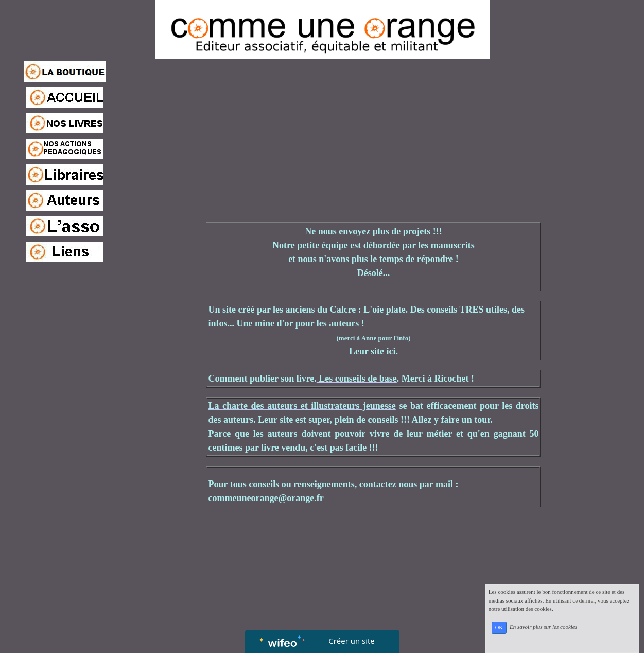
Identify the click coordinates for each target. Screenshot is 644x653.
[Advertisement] (65, 471)
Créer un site (351, 641)
